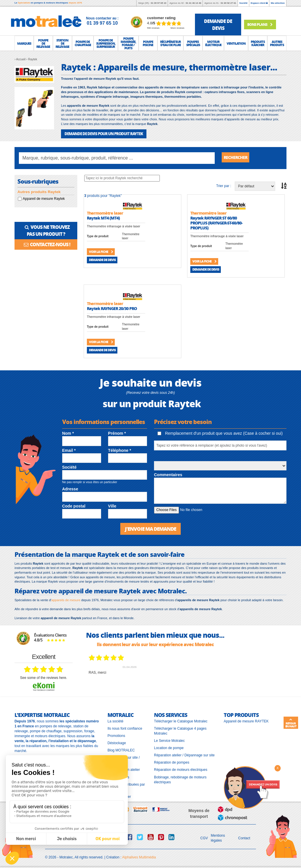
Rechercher (238, 158)
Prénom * (117, 433)
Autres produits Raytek (39, 192)
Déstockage (117, 742)
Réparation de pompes (172, 762)
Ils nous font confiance (125, 728)
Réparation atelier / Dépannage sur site (184, 755)
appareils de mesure (66, 599)
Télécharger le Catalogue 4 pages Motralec (180, 730)
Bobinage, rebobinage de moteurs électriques (180, 779)
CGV (204, 837)
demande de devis (218, 25)
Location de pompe (169, 747)
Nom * (68, 433)
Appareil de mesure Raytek (44, 198)
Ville (112, 506)
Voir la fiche (101, 251)
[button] (24, 43)
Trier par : (224, 186)
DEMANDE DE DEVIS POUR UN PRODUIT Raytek (101, 134)
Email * (69, 450)
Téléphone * (120, 450)
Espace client (259, 3)
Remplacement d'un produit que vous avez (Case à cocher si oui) (220, 433)
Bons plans (263, 24)
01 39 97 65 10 (158, 3)
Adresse (70, 489)
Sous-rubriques (38, 181)
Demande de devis (102, 259)
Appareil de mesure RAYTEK (246, 720)
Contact (244, 837)
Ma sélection (278, 3)
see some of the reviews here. (44, 677)
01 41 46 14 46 (193, 3)
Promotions (116, 735)
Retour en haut (291, 723)
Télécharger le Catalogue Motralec (181, 720)
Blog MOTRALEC (121, 750)
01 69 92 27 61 (228, 3)
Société (243, 3)
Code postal (74, 506)
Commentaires (168, 474)
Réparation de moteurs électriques (181, 769)
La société (115, 720)
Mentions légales (218, 837)
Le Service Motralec (169, 740)
